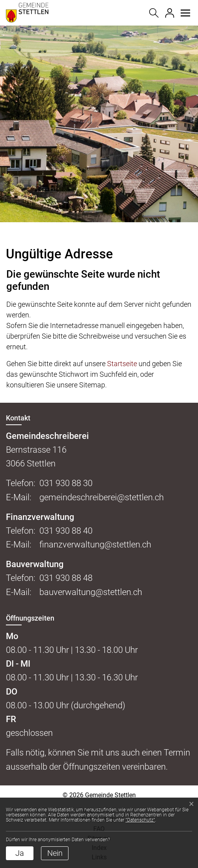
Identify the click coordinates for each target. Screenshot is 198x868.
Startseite (122, 364)
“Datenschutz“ (140, 820)
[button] (185, 13)
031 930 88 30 (66, 483)
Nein (55, 853)
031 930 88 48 (66, 578)
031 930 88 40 (66, 531)
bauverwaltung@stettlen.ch (91, 592)
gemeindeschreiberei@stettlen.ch (102, 497)
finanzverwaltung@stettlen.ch (95, 545)
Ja (20, 853)
